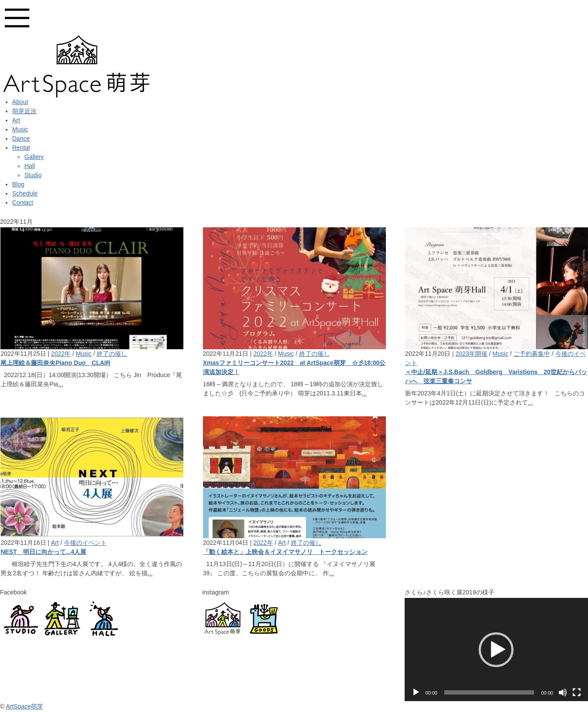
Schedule (25, 193)
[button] (496, 650)
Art (16, 120)
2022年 (61, 354)
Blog (18, 184)
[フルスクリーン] (577, 692)
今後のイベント (85, 543)
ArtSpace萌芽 (24, 706)
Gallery (34, 157)
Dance (21, 138)
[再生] (416, 692)
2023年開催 (471, 354)
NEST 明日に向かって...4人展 (43, 552)
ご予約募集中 (532, 354)
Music (20, 129)
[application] (496, 650)
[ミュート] (563, 692)
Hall (30, 166)
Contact (23, 202)
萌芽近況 (24, 111)
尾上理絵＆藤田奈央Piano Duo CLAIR (55, 363)
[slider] (489, 692)
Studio (33, 175)
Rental (21, 148)
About (20, 102)
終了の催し (112, 354)
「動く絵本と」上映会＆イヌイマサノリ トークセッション (285, 552)
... (61, 384)
